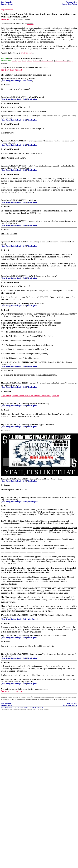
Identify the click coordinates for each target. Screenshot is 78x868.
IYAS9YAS (33, 116)
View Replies (28, 81)
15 (2, 479)
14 (2, 425)
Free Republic (6, 2)
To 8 (24, 387)
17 (2, 615)
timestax (33, 479)
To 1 (24, 99)
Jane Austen (33, 242)
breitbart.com (26, 53)
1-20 (7, 70)
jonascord (33, 679)
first (3, 70)
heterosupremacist (36, 141)
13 (2, 404)
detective (32, 79)
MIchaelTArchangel (36, 97)
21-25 (12, 70)
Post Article (73, 4)
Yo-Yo (31, 276)
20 (2, 679)
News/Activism (71, 2)
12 (2, 383)
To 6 (24, 406)
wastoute (32, 221)
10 (2, 304)
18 (2, 636)
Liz (31, 362)
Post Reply (6, 81)
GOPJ (31, 166)
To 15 (25, 502)
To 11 (25, 619)
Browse (4, 4)
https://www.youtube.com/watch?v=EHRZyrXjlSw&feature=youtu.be (30, 396)
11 (2, 362)
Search (10, 4)
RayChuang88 (35, 636)
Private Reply (16, 81)
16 (2, 498)
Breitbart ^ (5, 19)
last (20, 70)
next (17, 70)
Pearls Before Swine (37, 304)
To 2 (24, 120)
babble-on (32, 200)
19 (2, 654)
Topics (65, 4)
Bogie (32, 404)
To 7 (24, 246)
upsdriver (33, 425)
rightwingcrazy (35, 654)
